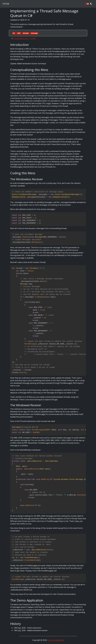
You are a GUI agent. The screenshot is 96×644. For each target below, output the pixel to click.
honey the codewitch (55, 640)
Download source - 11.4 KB (25, 38)
